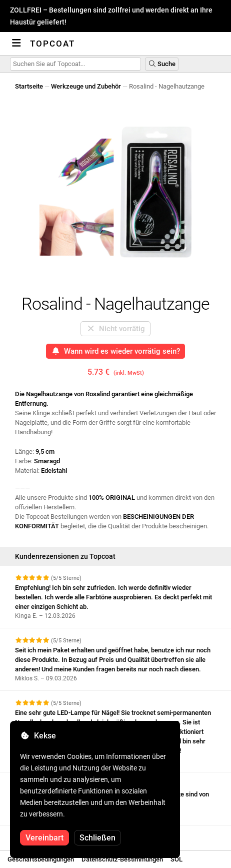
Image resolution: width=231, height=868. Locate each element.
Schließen (97, 838)
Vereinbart (44, 838)
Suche (162, 64)
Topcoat (52, 44)
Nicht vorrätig (116, 329)
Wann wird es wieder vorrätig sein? (116, 351)
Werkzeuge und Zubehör (86, 86)
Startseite (29, 86)
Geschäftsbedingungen (41, 859)
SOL (176, 859)
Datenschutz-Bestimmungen (122, 859)
